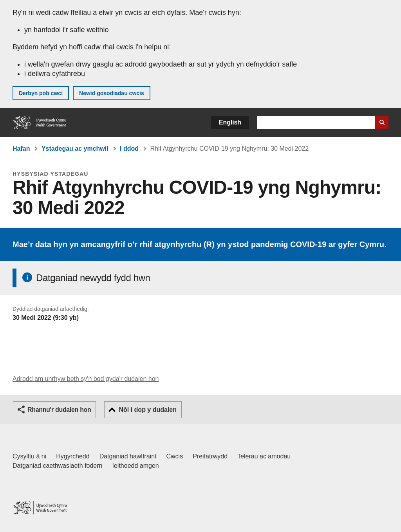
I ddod (129, 149)
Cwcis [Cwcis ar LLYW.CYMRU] (175, 456)
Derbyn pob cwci (41, 93)
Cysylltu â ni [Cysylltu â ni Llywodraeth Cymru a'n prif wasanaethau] (29, 456)
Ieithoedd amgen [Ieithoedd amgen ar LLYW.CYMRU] (136, 466)
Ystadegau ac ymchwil (75, 149)
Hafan (21, 149)
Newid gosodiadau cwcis (112, 93)
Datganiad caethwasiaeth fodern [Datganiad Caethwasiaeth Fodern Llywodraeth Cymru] (58, 466)
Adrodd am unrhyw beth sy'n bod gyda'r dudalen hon (86, 379)
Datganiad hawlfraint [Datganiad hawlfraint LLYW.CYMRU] (128, 456)
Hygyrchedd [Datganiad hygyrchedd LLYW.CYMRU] (73, 456)
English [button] (230, 122)
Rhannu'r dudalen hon (59, 410)
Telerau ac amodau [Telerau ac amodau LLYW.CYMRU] (264, 456)
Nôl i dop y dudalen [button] (148, 410)
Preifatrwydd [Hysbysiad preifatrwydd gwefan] (210, 456)
